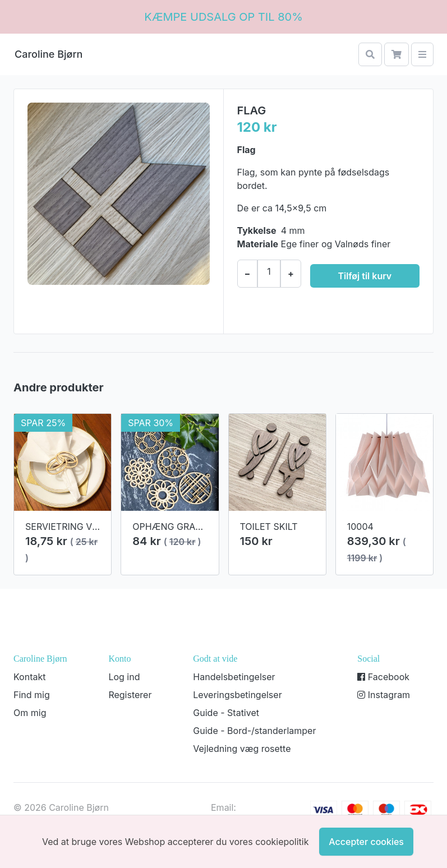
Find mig (32, 695)
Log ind (124, 677)
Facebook (383, 677)
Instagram (384, 695)
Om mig (30, 713)
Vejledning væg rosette (242, 749)
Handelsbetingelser (234, 677)
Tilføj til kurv (365, 276)
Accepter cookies (366, 842)
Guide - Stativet (226, 713)
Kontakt (29, 677)
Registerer (130, 695)
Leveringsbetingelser (237, 695)
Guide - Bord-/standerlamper (254, 731)
